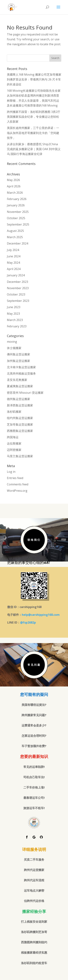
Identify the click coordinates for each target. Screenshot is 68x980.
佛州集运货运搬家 (18, 354)
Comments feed (18, 484)
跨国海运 (13, 437)
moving (12, 342)
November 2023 (18, 288)
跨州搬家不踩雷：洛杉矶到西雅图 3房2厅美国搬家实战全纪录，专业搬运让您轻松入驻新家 (34, 117)
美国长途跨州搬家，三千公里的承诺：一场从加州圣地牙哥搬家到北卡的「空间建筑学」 (33, 133)
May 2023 (13, 314)
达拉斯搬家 (14, 443)
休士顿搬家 (14, 348)
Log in (11, 472)
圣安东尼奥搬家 (17, 380)
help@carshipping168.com (41, 615)
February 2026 (17, 199)
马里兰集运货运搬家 (20, 456)
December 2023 (17, 282)
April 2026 (14, 186)
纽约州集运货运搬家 (20, 418)
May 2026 (13, 180)
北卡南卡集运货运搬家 (21, 367)
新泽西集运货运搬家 (20, 405)
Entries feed (15, 478)
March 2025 (15, 237)
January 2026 (16, 205)
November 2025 (18, 212)
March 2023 (15, 320)
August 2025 (15, 231)
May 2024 (13, 263)
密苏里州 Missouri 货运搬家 (25, 393)
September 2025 (18, 224)
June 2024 (14, 256)
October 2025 (16, 218)
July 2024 (13, 250)
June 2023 (14, 307)
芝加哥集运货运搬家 (20, 424)
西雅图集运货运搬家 (20, 431)
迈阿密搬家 (14, 450)
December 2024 (17, 243)
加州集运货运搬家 (18, 361)
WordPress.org (17, 491)
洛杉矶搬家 (14, 412)
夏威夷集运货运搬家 (20, 386)
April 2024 (14, 269)
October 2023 (16, 294)
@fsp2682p (28, 622)
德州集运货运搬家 (18, 399)
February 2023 (17, 326)
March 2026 (15, 193)
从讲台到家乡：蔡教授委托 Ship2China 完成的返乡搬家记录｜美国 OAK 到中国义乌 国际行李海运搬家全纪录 (34, 149)
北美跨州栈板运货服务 (21, 373)
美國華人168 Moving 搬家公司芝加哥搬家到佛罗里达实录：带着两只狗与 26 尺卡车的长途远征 (34, 79)
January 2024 (16, 275)
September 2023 (18, 301)
